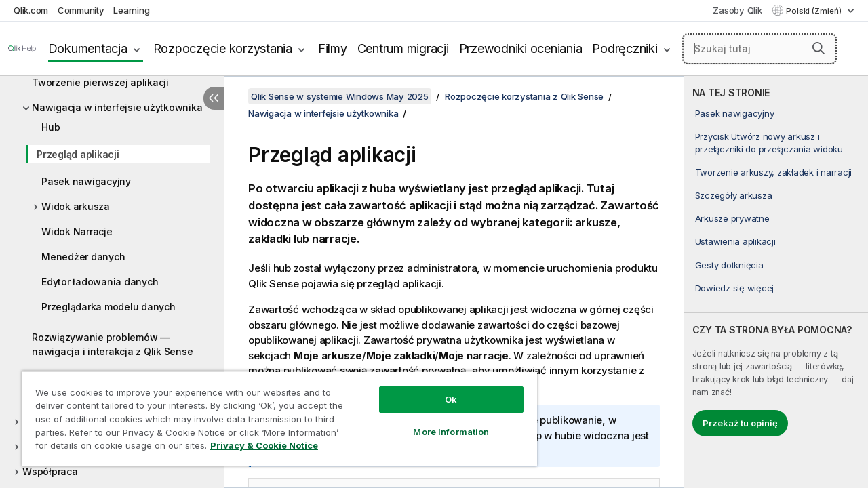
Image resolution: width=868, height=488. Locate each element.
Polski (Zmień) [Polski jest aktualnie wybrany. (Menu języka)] (815, 11)
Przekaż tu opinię (740, 423)
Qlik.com (31, 10)
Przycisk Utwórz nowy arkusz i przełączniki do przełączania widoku (769, 142)
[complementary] (776, 282)
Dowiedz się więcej (735, 288)
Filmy (333, 48)
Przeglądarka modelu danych (108, 307)
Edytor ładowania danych (100, 282)
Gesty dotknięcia (729, 265)
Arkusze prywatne (732, 218)
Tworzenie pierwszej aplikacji (100, 82)
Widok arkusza (76, 206)
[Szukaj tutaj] (759, 49)
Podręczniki (625, 48)
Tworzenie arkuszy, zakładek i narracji (774, 172)
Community (81, 10)
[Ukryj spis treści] (214, 98)
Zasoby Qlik (737, 10)
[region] (273, 413)
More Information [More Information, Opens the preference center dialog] (441, 422)
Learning (131, 10)
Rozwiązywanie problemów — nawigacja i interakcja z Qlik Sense (112, 344)
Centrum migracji (403, 48)
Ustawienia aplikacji (735, 241)
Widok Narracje (77, 231)
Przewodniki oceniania (521, 48)
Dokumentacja (88, 48)
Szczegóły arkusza (734, 195)
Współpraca (50, 471)
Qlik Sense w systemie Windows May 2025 (340, 96)
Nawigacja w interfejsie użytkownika (117, 107)
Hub (51, 127)
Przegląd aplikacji (78, 154)
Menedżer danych (83, 257)
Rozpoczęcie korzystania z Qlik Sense (524, 96)
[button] (818, 48)
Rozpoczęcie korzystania (223, 48)
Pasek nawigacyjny (86, 181)
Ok (441, 389)
